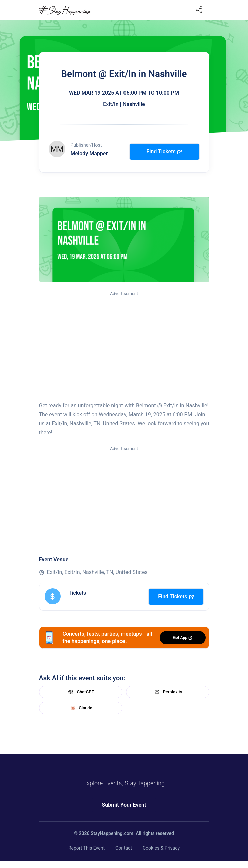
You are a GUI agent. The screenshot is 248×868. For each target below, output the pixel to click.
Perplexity (168, 692)
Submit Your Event (124, 805)
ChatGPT (80, 692)
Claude (80, 708)
